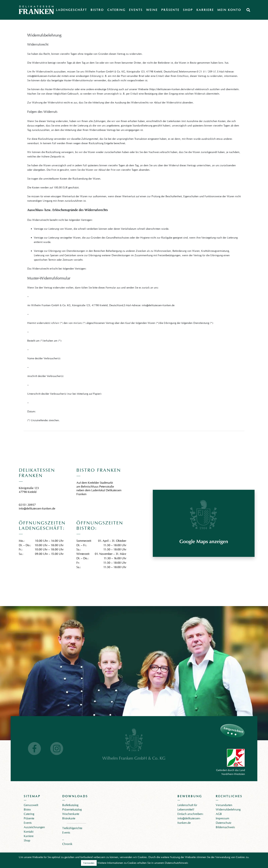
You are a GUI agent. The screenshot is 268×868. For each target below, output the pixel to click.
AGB (219, 814)
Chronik (67, 844)
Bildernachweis (225, 827)
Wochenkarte (71, 814)
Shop (188, 10)
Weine (152, 10)
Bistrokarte (69, 818)
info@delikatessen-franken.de (37, 508)
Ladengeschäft (72, 10)
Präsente (170, 10)
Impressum (222, 818)
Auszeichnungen (34, 827)
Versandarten (224, 805)
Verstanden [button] (89, 863)
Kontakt (29, 832)
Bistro (97, 10)
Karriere (205, 10)
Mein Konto (229, 10)
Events (136, 10)
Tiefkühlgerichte (72, 828)
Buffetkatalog (70, 805)
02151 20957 (27, 505)
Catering (116, 10)
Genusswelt (31, 805)
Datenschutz (224, 823)
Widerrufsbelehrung (228, 809)
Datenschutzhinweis (176, 863)
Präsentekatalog (72, 809)
